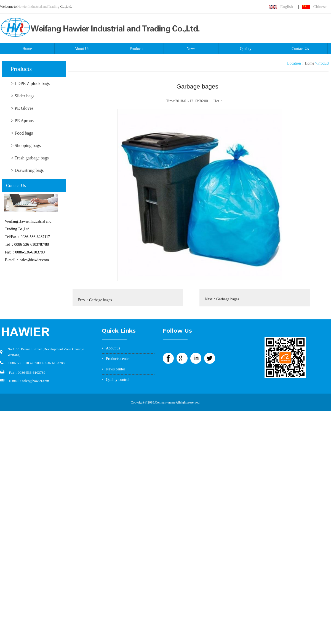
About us (113, 348)
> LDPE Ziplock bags (30, 83)
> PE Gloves (22, 108)
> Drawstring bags (27, 170)
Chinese (320, 7)
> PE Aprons (22, 121)
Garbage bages (101, 300)
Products (136, 49)
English (287, 7)
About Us (82, 49)
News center (116, 369)
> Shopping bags (26, 145)
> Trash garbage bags (30, 158)
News (191, 49)
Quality (246, 49)
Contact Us (300, 49)
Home (27, 49)
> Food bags (22, 133)
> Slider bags (23, 96)
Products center (118, 359)
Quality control (118, 380)
